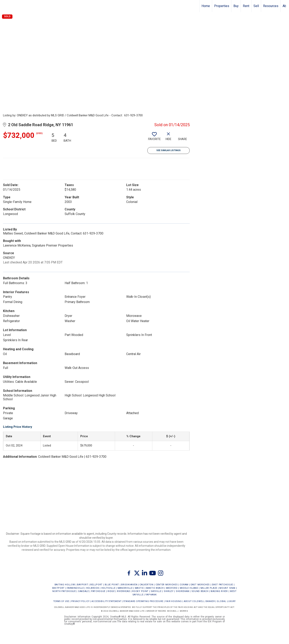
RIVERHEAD (124, 591)
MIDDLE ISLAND (189, 588)
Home (206, 6)
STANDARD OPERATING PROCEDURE (143, 601)
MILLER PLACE (209, 588)
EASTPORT (59, 588)
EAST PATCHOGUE (222, 585)
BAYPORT (83, 585)
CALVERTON (146, 585)
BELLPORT (96, 585)
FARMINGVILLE (75, 588)
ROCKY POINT (140, 591)
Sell (256, 6)
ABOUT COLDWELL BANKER (199, 601)
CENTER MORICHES (167, 585)
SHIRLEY (169, 591)
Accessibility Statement (106, 601)
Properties (222, 6)
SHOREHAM (183, 591)
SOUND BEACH (200, 591)
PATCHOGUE (98, 591)
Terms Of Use (61, 601)
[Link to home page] (5, 6)
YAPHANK (151, 595)
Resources (271, 6)
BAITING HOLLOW (65, 585)
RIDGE (111, 591)
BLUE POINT (112, 585)
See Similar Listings (168, 150)
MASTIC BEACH (155, 588)
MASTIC (139, 588)
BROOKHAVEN (129, 585)
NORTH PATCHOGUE (64, 591)
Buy (236, 6)
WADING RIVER (219, 591)
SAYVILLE (156, 591)
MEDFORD (172, 588)
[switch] (154, 138)
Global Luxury (226, 601)
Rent (246, 6)
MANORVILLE (125, 588)
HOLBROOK (93, 588)
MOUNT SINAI (227, 588)
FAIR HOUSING (174, 601)
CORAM (184, 585)
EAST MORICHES (200, 585)
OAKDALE (83, 591)
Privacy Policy (80, 601)
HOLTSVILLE (108, 588)
